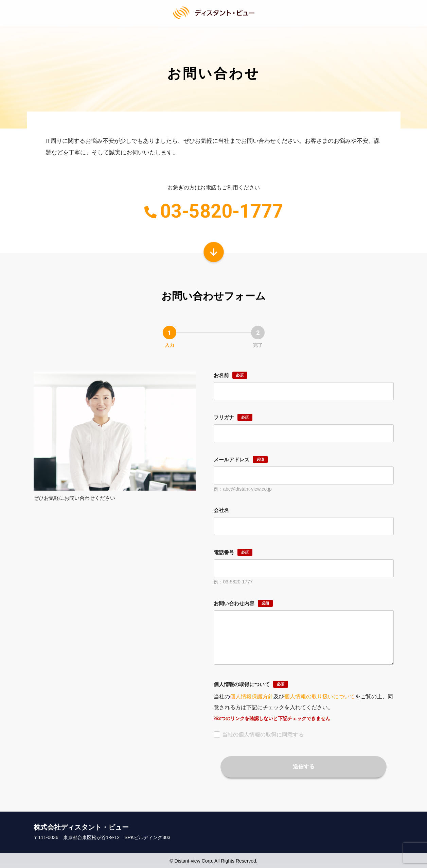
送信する (304, 765)
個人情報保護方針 (252, 695)
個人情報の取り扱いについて (320, 695)
